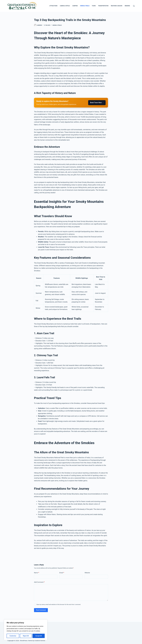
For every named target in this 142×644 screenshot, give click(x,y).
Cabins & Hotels (65, 6)
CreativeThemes (40, 641)
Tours (94, 6)
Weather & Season (117, 6)
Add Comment (39, 582)
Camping (75, 6)
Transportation (103, 6)
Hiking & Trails (85, 6)
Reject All (26, 636)
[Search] (134, 6)
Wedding (127, 6)
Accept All (39, 636)
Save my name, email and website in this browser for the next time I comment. (59, 604)
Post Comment (41, 610)
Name (37, 573)
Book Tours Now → (97, 103)
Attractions (53, 6)
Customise (13, 636)
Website (87, 573)
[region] (26, 630)
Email (62, 573)
